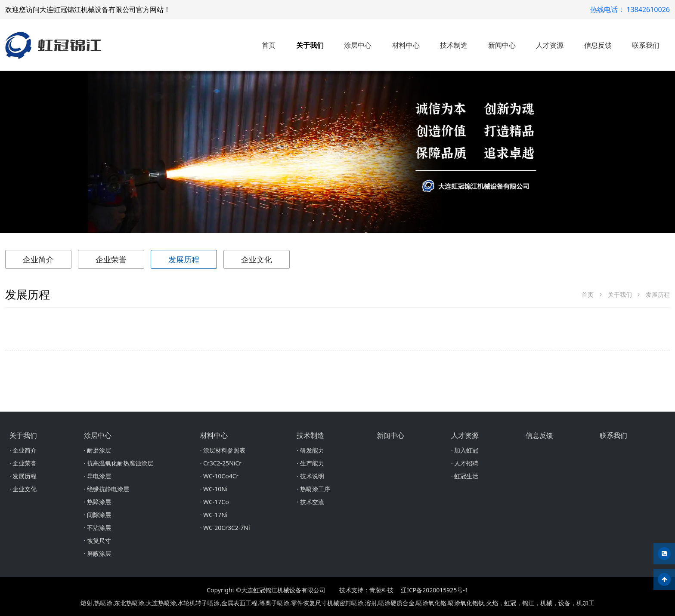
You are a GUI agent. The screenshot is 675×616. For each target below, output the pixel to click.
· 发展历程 (23, 476)
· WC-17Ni (214, 515)
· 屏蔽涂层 (98, 553)
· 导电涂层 (98, 476)
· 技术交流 (310, 502)
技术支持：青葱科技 (366, 590)
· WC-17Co (215, 502)
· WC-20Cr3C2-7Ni (225, 528)
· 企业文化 (23, 489)
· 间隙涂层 (98, 515)
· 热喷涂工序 (313, 489)
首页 (269, 45)
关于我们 (310, 45)
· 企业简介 (23, 450)
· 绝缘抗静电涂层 (107, 489)
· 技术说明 (310, 476)
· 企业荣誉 (23, 463)
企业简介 (38, 259)
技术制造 (454, 45)
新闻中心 (502, 45)
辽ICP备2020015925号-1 (435, 590)
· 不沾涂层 (98, 528)
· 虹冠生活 (465, 476)
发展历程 (184, 259)
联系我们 (646, 45)
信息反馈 (598, 45)
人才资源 (550, 45)
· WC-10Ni (214, 489)
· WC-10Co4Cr (220, 476)
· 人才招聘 (465, 463)
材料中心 (406, 45)
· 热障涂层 (98, 502)
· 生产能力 (310, 463)
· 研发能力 (310, 450)
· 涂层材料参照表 (223, 450)
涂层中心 (358, 45)
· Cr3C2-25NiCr (221, 463)
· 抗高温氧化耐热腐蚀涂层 (119, 463)
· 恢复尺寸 (98, 541)
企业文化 (257, 259)
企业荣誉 (111, 259)
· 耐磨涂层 (98, 450)
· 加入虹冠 (465, 450)
